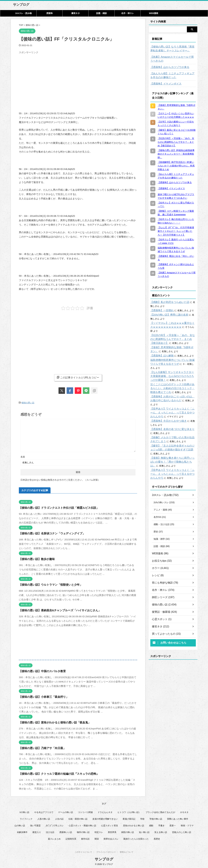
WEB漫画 (154, 13)
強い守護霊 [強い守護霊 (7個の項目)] (35, 825)
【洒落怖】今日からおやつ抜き (166, 409)
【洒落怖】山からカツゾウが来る (167, 67)
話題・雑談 (101, 13)
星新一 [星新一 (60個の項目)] (173, 825)
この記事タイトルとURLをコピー (78, 377)
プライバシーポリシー (106, 852)
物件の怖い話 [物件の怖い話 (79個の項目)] (83, 831)
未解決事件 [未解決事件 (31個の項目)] (22, 831)
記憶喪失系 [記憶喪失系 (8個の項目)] (71, 838)
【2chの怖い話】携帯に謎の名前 (167, 315)
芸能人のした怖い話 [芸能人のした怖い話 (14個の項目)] (182, 831)
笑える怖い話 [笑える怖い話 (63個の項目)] (161, 831)
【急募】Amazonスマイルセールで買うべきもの (173, 59)
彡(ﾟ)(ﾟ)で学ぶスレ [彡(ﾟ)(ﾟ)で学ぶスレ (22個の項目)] (55, 825)
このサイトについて (83, 852)
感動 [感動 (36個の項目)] (151, 825)
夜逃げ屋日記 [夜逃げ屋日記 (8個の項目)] (129, 818)
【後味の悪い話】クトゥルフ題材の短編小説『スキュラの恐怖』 (54, 773)
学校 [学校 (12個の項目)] (142, 818)
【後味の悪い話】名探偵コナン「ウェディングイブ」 (48, 533)
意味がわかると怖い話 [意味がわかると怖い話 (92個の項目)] (134, 825)
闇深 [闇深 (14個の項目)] (97, 838)
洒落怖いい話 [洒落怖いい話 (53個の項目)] (66, 831)
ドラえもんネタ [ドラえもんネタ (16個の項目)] (105, 811)
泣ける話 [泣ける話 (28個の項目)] (50, 831)
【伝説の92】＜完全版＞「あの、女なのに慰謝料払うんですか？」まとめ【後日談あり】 (172, 335)
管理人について (127, 852)
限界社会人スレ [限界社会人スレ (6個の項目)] (111, 838)
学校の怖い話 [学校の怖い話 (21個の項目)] (156, 818)
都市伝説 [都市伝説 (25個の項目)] (85, 838)
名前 (23, 456)
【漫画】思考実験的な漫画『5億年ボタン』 (173, 344)
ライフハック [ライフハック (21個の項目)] (26, 818)
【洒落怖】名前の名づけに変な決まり (170, 418)
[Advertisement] (46, 78)
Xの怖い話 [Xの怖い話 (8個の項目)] (24, 811)
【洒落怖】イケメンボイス (164, 84)
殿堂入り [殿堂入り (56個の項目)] (37, 831)
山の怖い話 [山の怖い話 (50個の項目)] (20, 825)
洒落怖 (49, 13)
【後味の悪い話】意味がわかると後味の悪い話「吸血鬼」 (51, 722)
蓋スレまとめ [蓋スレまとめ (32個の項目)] (54, 838)
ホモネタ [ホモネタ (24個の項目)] (184, 811)
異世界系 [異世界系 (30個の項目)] (112, 831)
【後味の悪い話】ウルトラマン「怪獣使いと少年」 (47, 584)
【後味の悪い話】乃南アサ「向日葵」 (40, 747)
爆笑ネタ (76, 13)
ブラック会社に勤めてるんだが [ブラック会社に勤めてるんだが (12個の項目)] (160, 811)
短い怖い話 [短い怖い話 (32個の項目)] (144, 831)
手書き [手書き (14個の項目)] (161, 825)
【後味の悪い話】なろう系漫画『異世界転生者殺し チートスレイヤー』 (173, 49)
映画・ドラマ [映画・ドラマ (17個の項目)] (187, 825)
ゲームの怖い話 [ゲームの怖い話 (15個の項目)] (66, 811)
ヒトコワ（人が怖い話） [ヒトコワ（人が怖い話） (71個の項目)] (129, 811)
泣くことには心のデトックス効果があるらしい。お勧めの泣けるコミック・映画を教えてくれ (173, 381)
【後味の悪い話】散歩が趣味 (35, 558)
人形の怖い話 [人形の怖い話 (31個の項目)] (44, 818)
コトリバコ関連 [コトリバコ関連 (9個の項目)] (85, 811)
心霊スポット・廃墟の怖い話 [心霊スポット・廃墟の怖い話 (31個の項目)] (82, 825)
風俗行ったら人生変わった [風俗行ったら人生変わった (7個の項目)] (136, 838)
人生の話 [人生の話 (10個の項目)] (59, 818)
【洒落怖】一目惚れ (161, 310)
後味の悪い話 (28, 402)
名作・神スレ (128, 13)
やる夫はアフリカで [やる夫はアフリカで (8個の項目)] (44, 811)
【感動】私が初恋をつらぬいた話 (167, 302)
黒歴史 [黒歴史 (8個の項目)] (157, 838)
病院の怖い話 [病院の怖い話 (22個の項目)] (128, 831)
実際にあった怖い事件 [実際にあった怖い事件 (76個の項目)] (178, 818)
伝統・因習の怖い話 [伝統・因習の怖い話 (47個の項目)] (78, 818)
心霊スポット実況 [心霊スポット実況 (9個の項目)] (110, 825)
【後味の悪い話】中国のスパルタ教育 (40, 670)
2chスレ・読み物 (23, 13)
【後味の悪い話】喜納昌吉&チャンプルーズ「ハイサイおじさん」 (55, 610)
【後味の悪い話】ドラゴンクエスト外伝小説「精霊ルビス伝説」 (54, 507)
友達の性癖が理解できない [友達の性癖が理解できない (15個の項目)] (105, 818)
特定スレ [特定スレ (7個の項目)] (99, 831)
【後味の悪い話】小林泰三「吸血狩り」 (41, 696)
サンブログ (21, 5)
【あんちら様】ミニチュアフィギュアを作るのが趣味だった (173, 75)
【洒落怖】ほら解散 (161, 352)
